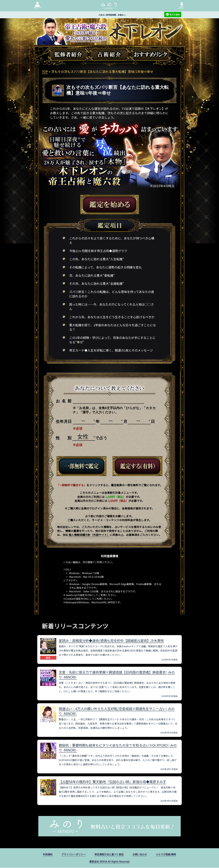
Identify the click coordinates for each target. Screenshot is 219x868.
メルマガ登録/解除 (166, 854)
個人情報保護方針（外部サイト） (89, 535)
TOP (45, 71)
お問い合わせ (140, 854)
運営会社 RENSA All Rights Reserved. (109, 862)
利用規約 (48, 854)
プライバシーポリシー (73, 854)
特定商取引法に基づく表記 (109, 854)
